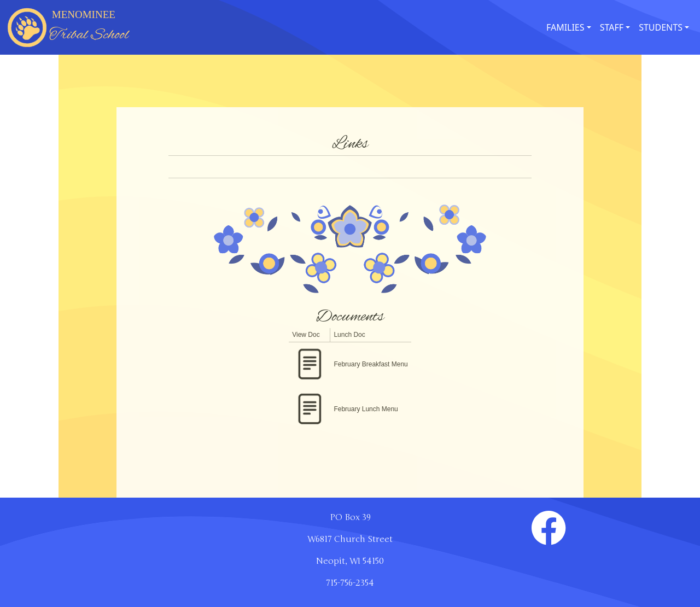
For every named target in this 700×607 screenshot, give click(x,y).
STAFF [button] (612, 27)
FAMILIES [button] (565, 27)
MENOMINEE (89, 27)
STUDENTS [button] (661, 27)
